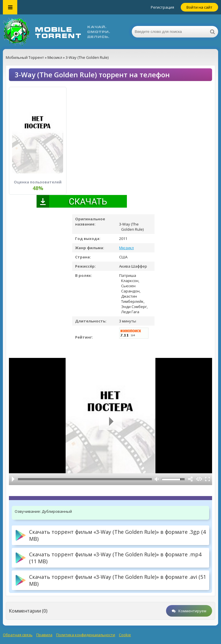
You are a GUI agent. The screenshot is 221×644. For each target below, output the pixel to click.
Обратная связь (18, 635)
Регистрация (162, 7)
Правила (44, 635)
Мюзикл (126, 248)
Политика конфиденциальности (86, 635)
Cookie (125, 635)
